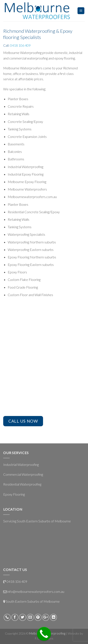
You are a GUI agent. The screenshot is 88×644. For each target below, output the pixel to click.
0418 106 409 (20, 45)
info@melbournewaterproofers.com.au (36, 591)
